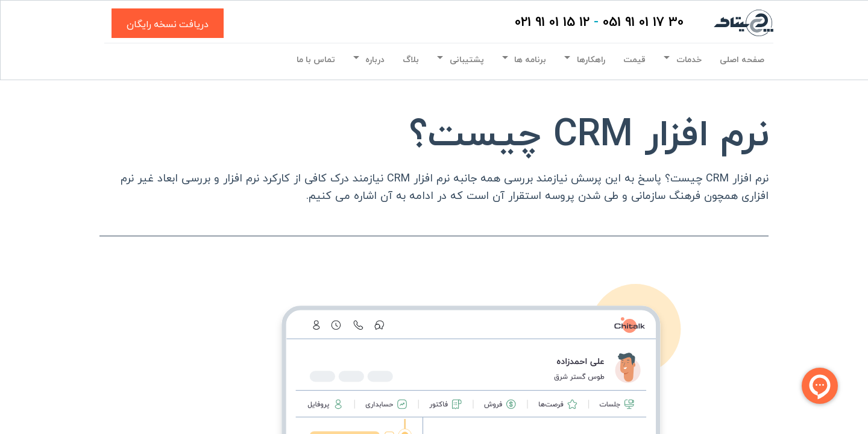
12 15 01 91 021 (552, 23)
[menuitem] (742, 60)
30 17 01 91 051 (643, 23)
